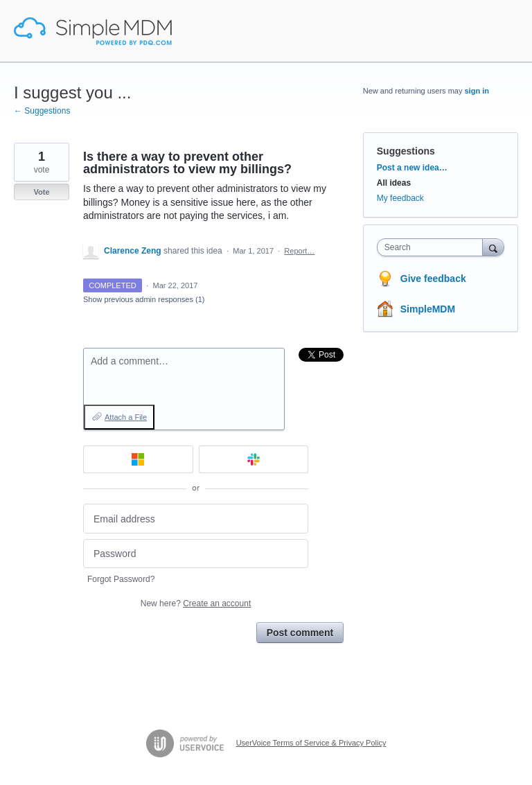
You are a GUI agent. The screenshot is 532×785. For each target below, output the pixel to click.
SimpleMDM (428, 309)
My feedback (400, 198)
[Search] (493, 247)
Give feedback (433, 279)
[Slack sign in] (254, 459)
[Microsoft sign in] (138, 459)
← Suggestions (42, 111)
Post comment (300, 633)
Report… (299, 251)
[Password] (196, 554)
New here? (196, 603)
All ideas (394, 183)
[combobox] (433, 247)
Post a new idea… (412, 168)
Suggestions (406, 151)
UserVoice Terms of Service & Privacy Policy (311, 743)
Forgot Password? (121, 579)
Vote (41, 192)
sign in (477, 91)
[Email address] (196, 519)
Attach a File (126, 417)
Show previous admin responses (144, 299)
